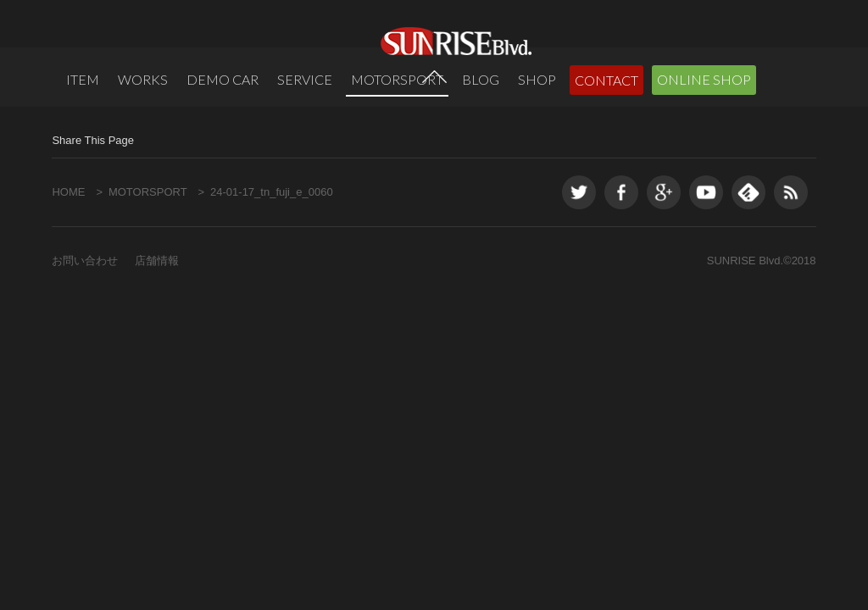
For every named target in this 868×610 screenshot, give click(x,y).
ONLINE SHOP (704, 79)
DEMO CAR (223, 79)
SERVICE (305, 79)
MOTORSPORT (397, 79)
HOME (68, 255)
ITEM (83, 79)
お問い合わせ (85, 323)
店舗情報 (157, 323)
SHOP (537, 79)
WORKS (143, 79)
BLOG (481, 79)
